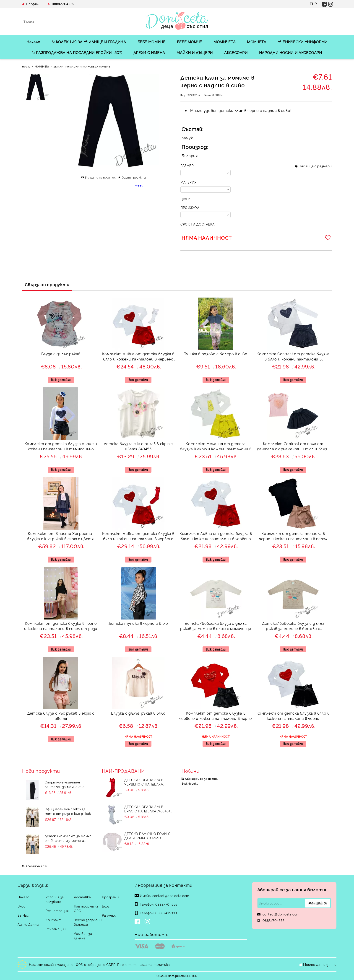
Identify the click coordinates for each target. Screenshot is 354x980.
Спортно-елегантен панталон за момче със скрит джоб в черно (65, 784)
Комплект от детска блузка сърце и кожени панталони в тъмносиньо (61, 446)
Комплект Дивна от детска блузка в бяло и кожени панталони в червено (216, 536)
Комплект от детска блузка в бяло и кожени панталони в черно (293, 716)
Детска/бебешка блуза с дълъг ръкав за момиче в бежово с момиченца (293, 626)
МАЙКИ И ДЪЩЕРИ (195, 52)
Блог (106, 906)
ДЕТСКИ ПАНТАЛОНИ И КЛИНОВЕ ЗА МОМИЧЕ (82, 66)
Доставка (82, 897)
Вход (22, 906)
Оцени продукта (134, 177)
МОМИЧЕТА (225, 42)
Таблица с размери (316, 166)
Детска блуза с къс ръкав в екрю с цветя (61, 716)
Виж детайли (61, 380)
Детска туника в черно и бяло (138, 623)
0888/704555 (63, 4)
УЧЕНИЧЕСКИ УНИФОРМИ (303, 42)
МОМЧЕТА (257, 42)
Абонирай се (36, 866)
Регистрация (57, 911)
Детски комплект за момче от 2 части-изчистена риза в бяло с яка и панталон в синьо (68, 838)
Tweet (138, 185)
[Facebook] (138, 922)
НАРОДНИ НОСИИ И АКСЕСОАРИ (291, 52)
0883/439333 (166, 913)
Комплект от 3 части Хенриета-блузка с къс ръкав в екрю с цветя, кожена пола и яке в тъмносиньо (61, 537)
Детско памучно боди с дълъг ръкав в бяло (147, 836)
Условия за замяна (83, 936)
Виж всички (190, 783)
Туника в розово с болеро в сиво (216, 354)
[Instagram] (148, 922)
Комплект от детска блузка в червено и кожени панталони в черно (216, 716)
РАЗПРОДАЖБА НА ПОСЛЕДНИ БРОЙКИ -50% (77, 52)
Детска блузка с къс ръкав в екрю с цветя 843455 (138, 446)
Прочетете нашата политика (144, 964)
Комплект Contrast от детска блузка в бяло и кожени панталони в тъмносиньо (293, 357)
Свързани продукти (47, 284)
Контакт (54, 920)
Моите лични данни (320, 964)
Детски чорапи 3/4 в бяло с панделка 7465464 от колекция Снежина (147, 809)
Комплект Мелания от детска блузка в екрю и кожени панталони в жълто (216, 447)
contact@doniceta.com (171, 896)
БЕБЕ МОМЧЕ (190, 42)
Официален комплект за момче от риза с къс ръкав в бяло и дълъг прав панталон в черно (68, 811)
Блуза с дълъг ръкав (61, 354)
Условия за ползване (55, 899)
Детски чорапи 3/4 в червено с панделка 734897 (144, 782)
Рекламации (56, 929)
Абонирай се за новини (202, 779)
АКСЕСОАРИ (236, 52)
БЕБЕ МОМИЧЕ (152, 42)
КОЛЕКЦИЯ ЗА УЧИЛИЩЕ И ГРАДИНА (89, 42)
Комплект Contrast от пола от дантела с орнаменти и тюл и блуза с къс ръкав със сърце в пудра (293, 447)
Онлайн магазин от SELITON (177, 976)
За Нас (23, 915)
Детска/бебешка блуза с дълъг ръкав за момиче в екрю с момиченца (216, 626)
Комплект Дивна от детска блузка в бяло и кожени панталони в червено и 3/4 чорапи (138, 537)
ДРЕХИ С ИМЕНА (149, 52)
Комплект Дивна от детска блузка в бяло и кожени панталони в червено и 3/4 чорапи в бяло (138, 357)
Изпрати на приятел (100, 177)
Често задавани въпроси (88, 922)
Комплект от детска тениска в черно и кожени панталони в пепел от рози (293, 537)
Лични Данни (28, 924)
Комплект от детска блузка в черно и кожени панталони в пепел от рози (61, 626)
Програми (110, 897)
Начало (33, 42)
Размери (109, 915)
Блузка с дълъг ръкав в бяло (138, 713)
